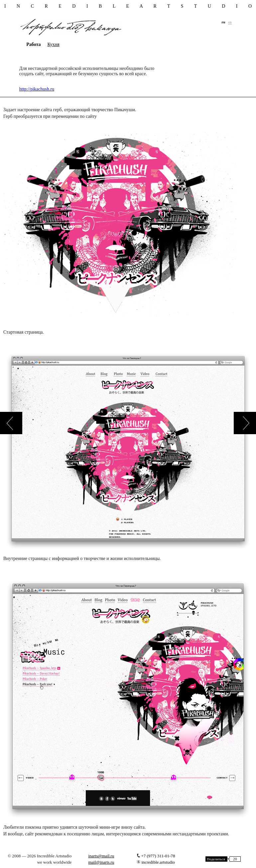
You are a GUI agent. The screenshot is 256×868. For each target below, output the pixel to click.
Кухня (54, 44)
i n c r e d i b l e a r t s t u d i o (128, 6)
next (245, 423)
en (230, 22)
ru (223, 22)
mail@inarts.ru (101, 862)
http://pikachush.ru (37, 89)
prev (11, 423)
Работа (33, 44)
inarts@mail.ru (101, 856)
